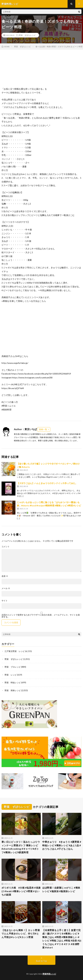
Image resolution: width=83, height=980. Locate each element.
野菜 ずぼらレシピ (27, 35)
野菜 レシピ (11, 675)
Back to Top (42, 961)
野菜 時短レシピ (13, 683)
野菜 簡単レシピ (13, 690)
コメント (6, 547)
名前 (5, 576)
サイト (5, 601)
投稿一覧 (43, 429)
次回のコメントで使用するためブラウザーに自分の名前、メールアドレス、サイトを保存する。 (41, 616)
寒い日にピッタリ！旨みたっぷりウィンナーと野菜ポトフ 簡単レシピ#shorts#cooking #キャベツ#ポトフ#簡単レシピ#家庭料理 (21, 847)
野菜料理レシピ (49, 974)
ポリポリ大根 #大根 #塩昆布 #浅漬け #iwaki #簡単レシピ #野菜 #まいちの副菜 (21, 891)
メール (6, 588)
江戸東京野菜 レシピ (15, 651)
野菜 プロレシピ (13, 667)
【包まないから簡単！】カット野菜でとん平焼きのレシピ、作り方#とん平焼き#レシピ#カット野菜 (21, 934)
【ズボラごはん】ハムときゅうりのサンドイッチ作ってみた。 (47, 483)
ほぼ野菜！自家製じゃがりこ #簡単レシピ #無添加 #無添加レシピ (61, 889)
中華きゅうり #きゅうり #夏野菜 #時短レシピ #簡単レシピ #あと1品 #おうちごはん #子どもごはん (62, 845)
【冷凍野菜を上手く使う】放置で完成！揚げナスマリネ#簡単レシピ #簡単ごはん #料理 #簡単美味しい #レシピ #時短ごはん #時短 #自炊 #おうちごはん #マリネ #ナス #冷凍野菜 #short (62, 939)
